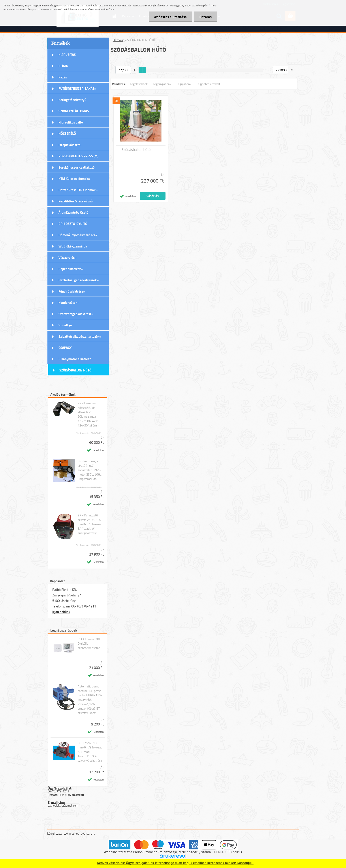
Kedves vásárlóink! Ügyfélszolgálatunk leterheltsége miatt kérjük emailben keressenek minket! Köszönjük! (175, 863)
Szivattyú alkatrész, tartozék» (80, 336)
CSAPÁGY (65, 348)
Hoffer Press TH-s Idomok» (78, 190)
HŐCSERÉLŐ (67, 134)
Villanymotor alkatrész (75, 359)
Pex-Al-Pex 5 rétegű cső (76, 201)
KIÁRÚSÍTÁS (67, 55)
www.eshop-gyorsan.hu (79, 833)
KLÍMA (63, 66)
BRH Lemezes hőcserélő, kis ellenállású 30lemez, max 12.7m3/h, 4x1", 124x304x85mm (89, 414)
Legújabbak (184, 84)
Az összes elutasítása (170, 17)
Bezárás (206, 17)
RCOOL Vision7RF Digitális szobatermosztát (89, 643)
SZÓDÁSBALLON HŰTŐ (75, 370)
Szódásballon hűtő (136, 150)
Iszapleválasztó (70, 145)
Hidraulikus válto (71, 122)
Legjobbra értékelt (208, 84)
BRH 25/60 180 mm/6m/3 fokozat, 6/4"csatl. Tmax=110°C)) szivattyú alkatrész (90, 752)
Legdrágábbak (162, 84)
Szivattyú (65, 325)
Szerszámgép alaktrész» (76, 314)
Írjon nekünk (61, 612)
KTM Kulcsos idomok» (74, 179)
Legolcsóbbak (139, 84)
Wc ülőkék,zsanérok (73, 246)
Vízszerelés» (68, 258)
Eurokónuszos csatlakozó (77, 167)
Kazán (63, 77)
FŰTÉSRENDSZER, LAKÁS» (77, 89)
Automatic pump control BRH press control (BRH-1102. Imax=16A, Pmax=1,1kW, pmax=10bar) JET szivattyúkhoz (90, 700)
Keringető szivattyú (72, 100)
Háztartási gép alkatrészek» (79, 280)
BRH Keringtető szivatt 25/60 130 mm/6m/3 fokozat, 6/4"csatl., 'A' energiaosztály (90, 524)
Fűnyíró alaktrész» (72, 291)
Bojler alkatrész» (71, 269)
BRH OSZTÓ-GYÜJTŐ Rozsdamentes (73, 225)
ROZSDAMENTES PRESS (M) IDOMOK (78, 158)
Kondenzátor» (69, 303)
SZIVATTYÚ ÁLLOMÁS (74, 111)
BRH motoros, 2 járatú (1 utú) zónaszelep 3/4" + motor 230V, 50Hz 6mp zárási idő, (90, 470)
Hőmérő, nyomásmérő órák (78, 235)
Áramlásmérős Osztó (73, 212)
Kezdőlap (119, 40)
